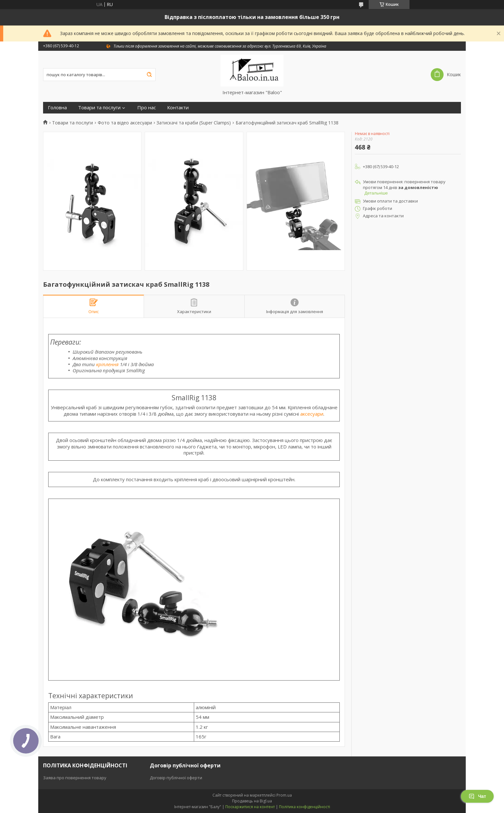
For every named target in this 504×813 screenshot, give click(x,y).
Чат (477, 796)
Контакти (178, 108)
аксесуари (312, 414)
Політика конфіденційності (305, 807)
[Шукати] (149, 75)
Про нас (147, 108)
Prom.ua (284, 795)
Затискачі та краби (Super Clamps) (194, 123)
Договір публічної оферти (176, 778)
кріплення (107, 364)
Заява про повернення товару (75, 778)
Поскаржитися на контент (250, 807)
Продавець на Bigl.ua (252, 801)
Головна (57, 108)
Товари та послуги (99, 108)
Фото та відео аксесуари (125, 123)
